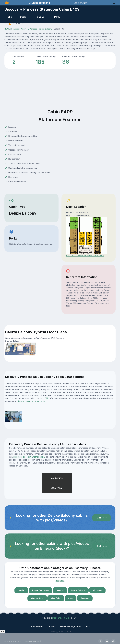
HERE (46, 398)
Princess (15, 29)
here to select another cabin (31, 401)
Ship (10, 17)
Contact (51, 627)
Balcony (60, 590)
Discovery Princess (29, 29)
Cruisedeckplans (39, 3)
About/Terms (37, 627)
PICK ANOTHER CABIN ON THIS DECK (85, 256)
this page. (60, 581)
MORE (57, 17)
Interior (21, 590)
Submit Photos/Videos (70, 627)
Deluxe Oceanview (41, 590)
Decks (23, 17)
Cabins (40, 17)
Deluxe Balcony (45, 29)
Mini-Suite (97, 590)
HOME (7, 29)
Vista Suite (56, 598)
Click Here (102, 518)
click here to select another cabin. (29, 457)
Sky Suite (85, 598)
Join (88, 627)
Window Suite (37, 598)
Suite (71, 598)
